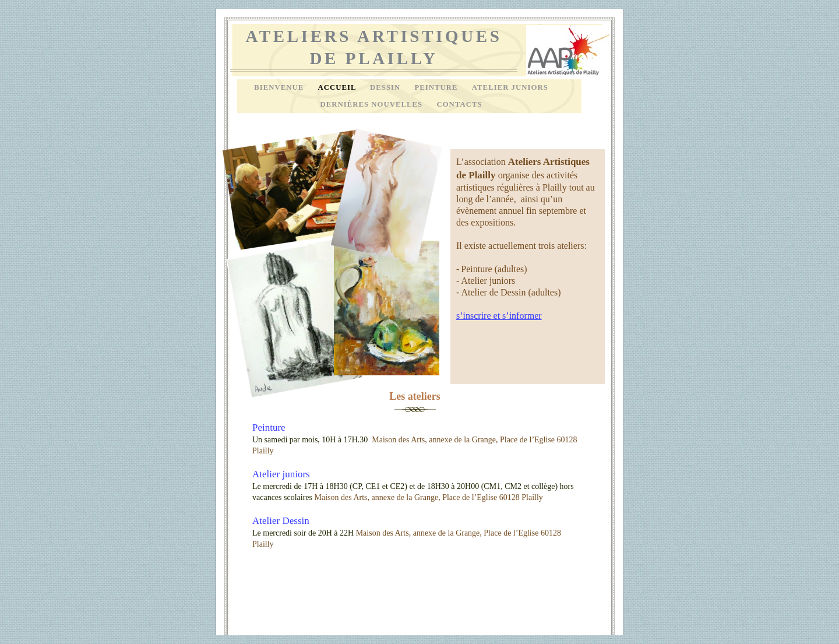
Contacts (459, 104)
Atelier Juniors (510, 87)
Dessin (386, 87)
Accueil (338, 87)
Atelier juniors (281, 474)
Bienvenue (280, 87)
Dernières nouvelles (372, 104)
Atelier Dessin (281, 521)
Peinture (437, 87)
